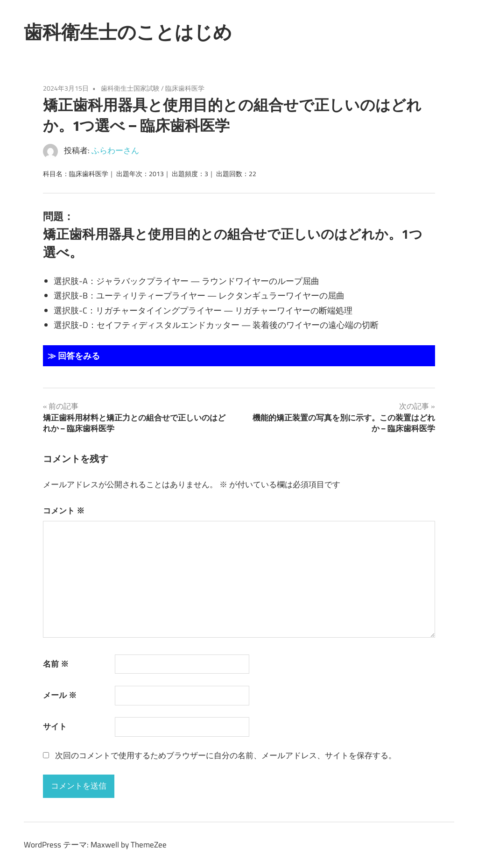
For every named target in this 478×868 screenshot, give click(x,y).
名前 (56, 664)
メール (60, 695)
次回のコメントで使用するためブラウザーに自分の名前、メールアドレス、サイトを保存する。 (226, 755)
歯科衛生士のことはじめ (128, 32)
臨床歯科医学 (185, 88)
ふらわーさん (115, 150)
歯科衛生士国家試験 (130, 88)
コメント (64, 511)
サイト (55, 726)
